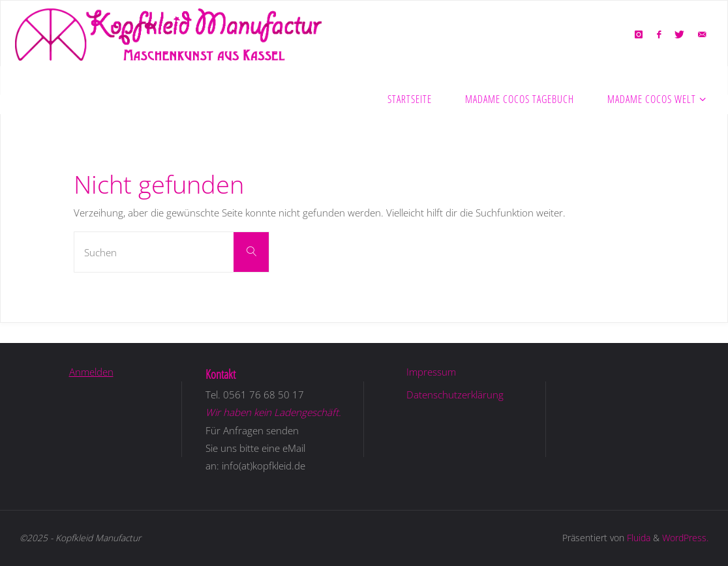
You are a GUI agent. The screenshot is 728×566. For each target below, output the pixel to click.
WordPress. (685, 538)
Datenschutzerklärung (455, 395)
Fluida (637, 538)
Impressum (431, 372)
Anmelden (91, 372)
